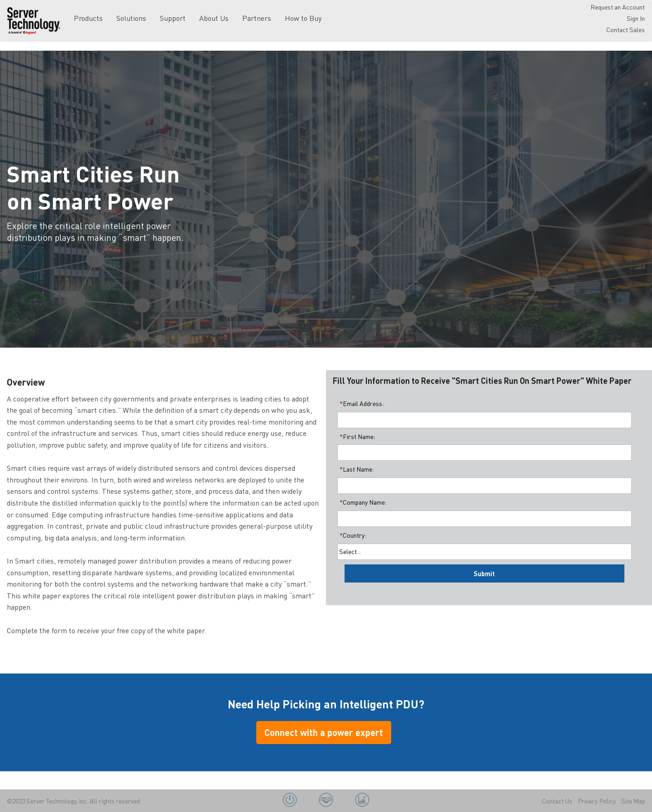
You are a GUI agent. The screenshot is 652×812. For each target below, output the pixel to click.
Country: (352, 535)
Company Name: (362, 502)
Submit (484, 573)
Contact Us (557, 801)
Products (88, 18)
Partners (257, 18)
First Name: (356, 436)
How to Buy (303, 18)
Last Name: (356, 469)
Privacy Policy (597, 801)
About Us (214, 18)
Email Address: (361, 403)
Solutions (131, 18)
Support (173, 18)
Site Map (633, 801)
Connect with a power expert (324, 732)
